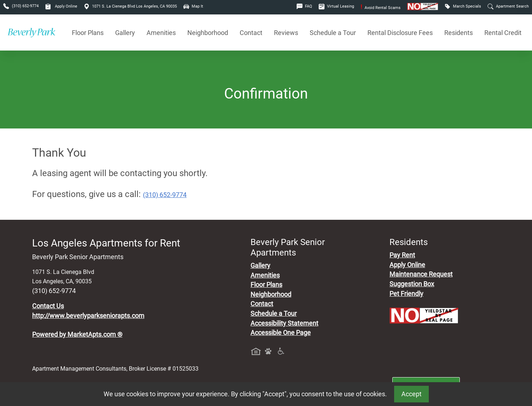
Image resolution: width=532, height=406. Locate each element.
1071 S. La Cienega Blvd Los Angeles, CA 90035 (130, 6)
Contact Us (48, 306)
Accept (411, 394)
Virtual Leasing (336, 6)
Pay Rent (402, 255)
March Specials (463, 6)
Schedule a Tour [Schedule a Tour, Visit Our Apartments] (333, 33)
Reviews (286, 33)
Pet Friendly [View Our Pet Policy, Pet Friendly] (406, 294)
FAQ (304, 6)
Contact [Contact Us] (251, 33)
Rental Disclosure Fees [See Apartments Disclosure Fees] (400, 33)
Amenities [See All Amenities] (161, 33)
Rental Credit (503, 33)
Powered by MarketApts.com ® (77, 335)
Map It (193, 6)
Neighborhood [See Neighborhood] (208, 33)
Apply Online (61, 6)
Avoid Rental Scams (381, 8)
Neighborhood (271, 294)
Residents (459, 33)
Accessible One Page (281, 333)
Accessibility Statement (284, 323)
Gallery (125, 33)
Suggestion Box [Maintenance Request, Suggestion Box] (412, 284)
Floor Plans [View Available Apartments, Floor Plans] (88, 33)
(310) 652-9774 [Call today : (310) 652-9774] (165, 195)
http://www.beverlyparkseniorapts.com (88, 316)
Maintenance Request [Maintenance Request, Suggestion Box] (421, 274)
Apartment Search (508, 6)
